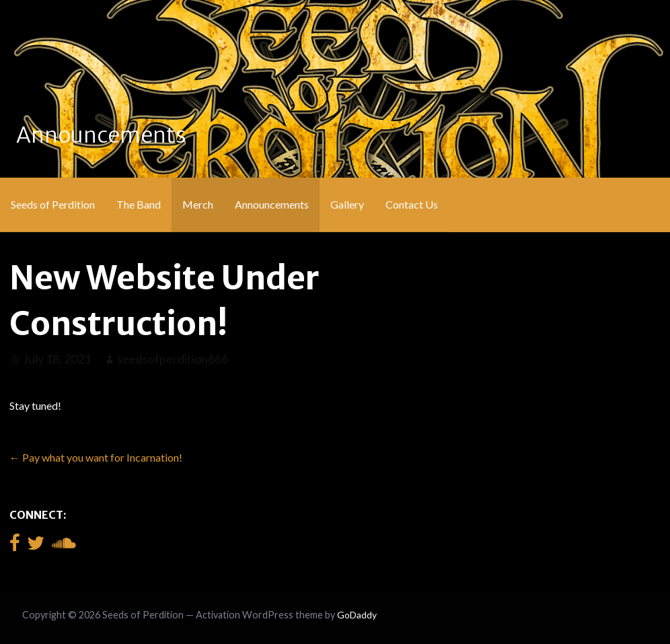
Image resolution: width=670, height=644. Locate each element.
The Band (139, 204)
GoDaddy (357, 615)
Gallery (347, 204)
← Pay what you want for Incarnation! (96, 457)
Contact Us (412, 204)
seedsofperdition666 (173, 359)
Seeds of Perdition (53, 204)
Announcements (272, 204)
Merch (198, 204)
